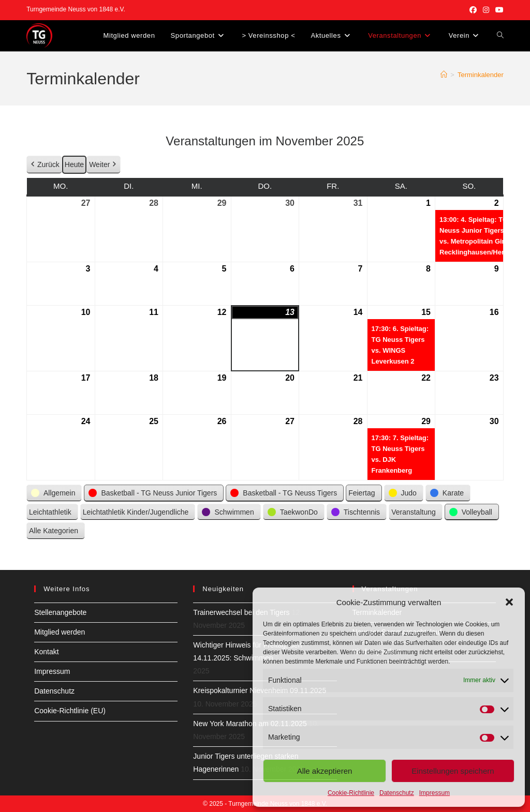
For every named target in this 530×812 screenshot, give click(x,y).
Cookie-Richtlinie (351, 793)
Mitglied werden (60, 632)
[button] (509, 602)
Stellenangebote (60, 612)
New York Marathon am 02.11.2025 (250, 724)
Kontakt (46, 652)
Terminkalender (481, 75)
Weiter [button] (104, 165)
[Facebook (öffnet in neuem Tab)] (473, 10)
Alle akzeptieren (325, 771)
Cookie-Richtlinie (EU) (70, 711)
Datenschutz (397, 793)
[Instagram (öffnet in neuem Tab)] (486, 10)
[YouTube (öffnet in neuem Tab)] (498, 10)
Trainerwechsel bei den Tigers (241, 612)
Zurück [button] (44, 165)
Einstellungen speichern (453, 771)
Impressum (435, 793)
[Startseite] (444, 75)
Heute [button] (74, 164)
